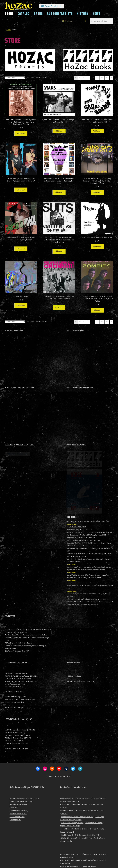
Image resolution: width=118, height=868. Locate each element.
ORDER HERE (72, 488)
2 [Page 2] (80, 78)
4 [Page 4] (88, 78)
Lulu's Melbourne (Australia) (73, 833)
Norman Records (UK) (18, 777)
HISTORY (83, 14)
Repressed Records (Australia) (74, 843)
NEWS (96, 14)
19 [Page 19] (107, 78)
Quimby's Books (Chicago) (72, 762)
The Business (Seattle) (19, 774)
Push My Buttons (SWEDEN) (73, 818)
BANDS (38, 14)
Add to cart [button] (21, 133)
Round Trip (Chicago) (94, 787)
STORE (9, 14)
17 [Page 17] (97, 78)
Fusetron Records (67, 796)
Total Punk (66, 793)
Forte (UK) (14, 771)
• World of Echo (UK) (69, 824)
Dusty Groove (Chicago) (70, 765)
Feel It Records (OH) (70, 799)
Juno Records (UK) (17, 781)
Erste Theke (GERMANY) (86, 830)
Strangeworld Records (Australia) (75, 836)
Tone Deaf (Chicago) (70, 768)
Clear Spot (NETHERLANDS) (97, 818)
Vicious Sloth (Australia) (71, 840)
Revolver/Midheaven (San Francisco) (24, 762)
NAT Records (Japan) (70, 846)
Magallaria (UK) (68, 821)
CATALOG (24, 14)
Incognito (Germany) (18, 768)
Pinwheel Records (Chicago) (73, 787)
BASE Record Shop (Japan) (90, 846)
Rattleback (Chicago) (88, 768)
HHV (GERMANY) (68, 830)
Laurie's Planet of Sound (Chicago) (75, 774)
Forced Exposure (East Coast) (21, 765)
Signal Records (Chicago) (70, 790)
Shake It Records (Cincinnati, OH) (75, 802)
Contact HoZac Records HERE (59, 740)
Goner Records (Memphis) (95, 793)
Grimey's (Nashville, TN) (89, 799)
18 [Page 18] (102, 78)
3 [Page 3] (84, 78)
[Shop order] (15, 78)
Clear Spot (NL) (16, 784)
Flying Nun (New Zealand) (72, 849)
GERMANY (65, 827)
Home (9, 30)
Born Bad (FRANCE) (86, 824)
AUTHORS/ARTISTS (60, 14)
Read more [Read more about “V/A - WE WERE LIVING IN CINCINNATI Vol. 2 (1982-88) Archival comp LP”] (59, 308)
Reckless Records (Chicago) (95, 762)
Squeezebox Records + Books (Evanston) (78, 781)
